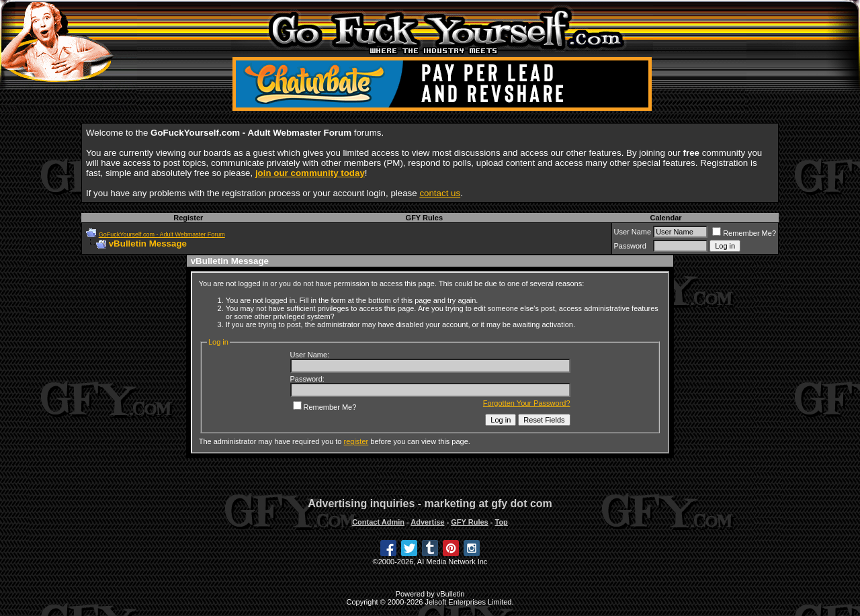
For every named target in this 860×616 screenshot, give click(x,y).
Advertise (427, 522)
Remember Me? (744, 233)
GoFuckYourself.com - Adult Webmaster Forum (162, 234)
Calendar (665, 218)
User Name (633, 232)
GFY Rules (424, 218)
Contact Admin (378, 522)
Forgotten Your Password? (527, 403)
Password (630, 246)
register (356, 441)
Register (188, 218)
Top (501, 522)
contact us (440, 193)
